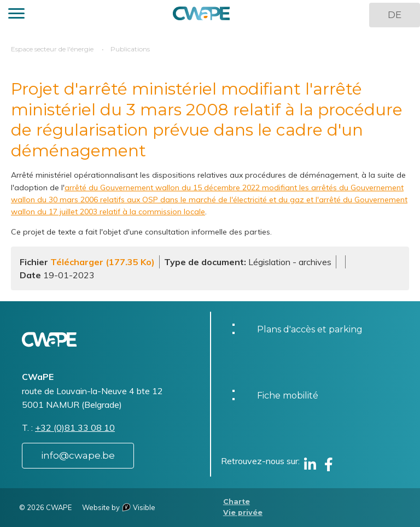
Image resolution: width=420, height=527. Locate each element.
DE (395, 15)
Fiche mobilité (288, 396)
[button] (16, 15)
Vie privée (243, 513)
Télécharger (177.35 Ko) (103, 262)
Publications (130, 49)
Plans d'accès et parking (310, 329)
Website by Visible (119, 507)
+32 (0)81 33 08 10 (75, 428)
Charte (237, 502)
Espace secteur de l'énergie (52, 49)
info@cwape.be (78, 455)
